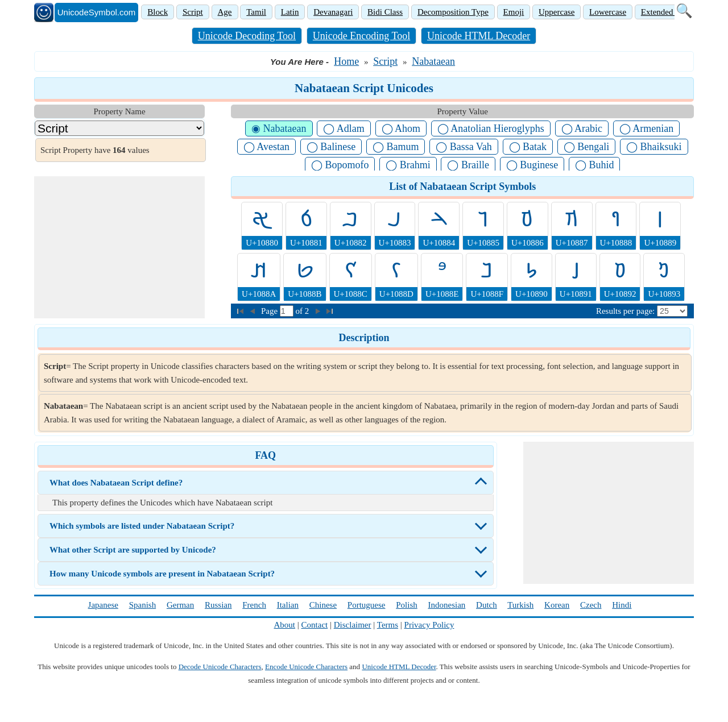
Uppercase (557, 12)
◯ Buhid (595, 165)
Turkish (520, 605)
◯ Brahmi (408, 165)
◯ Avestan (266, 147)
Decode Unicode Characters (220, 667)
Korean (557, 605)
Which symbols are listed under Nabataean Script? (142, 526)
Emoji (514, 12)
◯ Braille (468, 165)
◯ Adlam (344, 128)
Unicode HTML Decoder (479, 36)
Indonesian (446, 605)
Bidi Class (385, 12)
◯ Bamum (396, 147)
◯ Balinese (331, 147)
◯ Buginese (532, 165)
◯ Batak (528, 147)
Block (158, 12)
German (180, 605)
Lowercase (608, 12)
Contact (315, 625)
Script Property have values (95, 150)
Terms (388, 625)
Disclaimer (353, 625)
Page (270, 311)
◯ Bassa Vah (464, 147)
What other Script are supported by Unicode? (133, 550)
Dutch (487, 605)
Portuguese (367, 605)
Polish (407, 605)
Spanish (143, 605)
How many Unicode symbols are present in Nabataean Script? (162, 574)
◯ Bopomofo (340, 165)
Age (225, 12)
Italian (288, 605)
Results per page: (625, 311)
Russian (218, 605)
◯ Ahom (401, 128)
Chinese (323, 605)
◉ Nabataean (279, 128)
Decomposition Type (453, 12)
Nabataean (433, 61)
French (254, 605)
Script (193, 12)
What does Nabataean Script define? (116, 483)
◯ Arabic (582, 128)
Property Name (119, 111)
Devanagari (333, 12)
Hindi (622, 605)
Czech (591, 605)
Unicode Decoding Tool (247, 36)
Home (346, 61)
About (285, 625)
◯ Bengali (587, 147)
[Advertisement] (119, 247)
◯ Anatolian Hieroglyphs (491, 128)
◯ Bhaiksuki (654, 147)
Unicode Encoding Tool (361, 36)
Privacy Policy (429, 625)
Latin (290, 12)
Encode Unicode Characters (306, 667)
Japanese (103, 605)
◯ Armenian (646, 128)
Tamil (256, 12)
